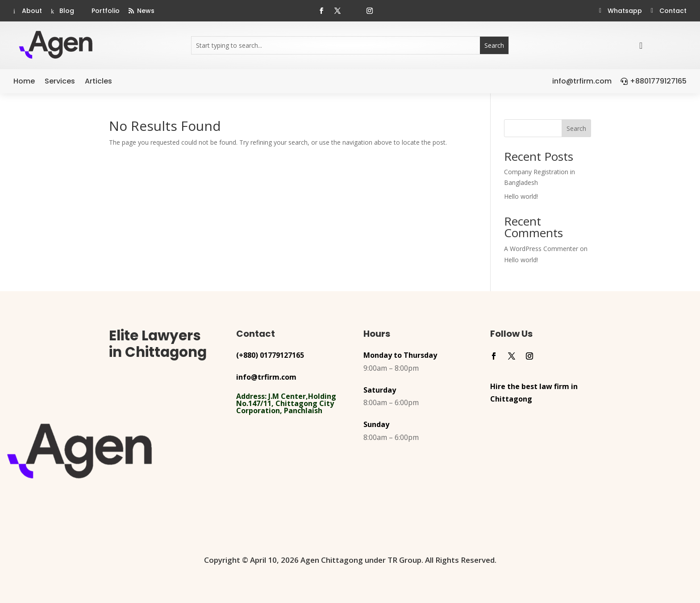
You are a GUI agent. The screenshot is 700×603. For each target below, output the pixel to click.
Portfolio (106, 11)
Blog (67, 11)
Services (60, 81)
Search (576, 128)
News (146, 11)
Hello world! (521, 196)
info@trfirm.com (582, 81)
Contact (673, 11)
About (32, 11)
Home (24, 81)
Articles (98, 81)
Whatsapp (625, 11)
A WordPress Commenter (541, 249)
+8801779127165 (658, 81)
